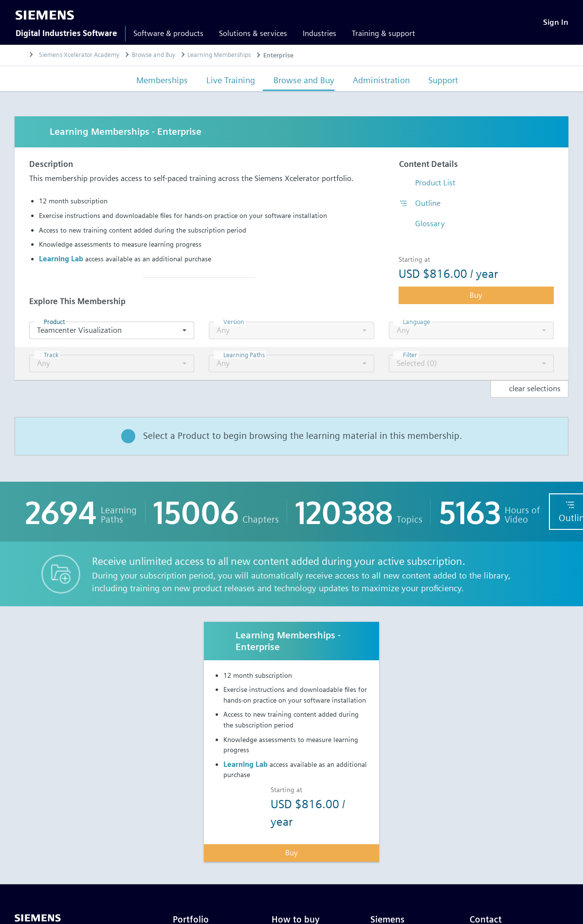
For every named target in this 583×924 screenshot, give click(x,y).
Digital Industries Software (66, 33)
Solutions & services (253, 33)
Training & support (383, 33)
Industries (319, 33)
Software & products (168, 33)
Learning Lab (61, 259)
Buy (476, 295)
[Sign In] (556, 22)
